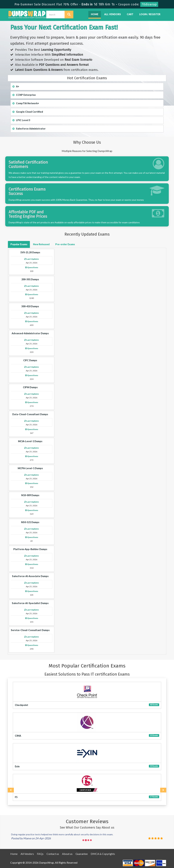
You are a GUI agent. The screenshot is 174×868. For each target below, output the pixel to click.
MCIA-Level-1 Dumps (30, 441)
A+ (16, 86)
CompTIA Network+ (26, 103)
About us (67, 854)
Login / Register (150, 14)
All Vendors (113, 14)
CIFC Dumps (30, 360)
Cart (130, 14)
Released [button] (41, 244)
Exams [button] (19, 244)
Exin (17, 766)
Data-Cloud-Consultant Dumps (30, 414)
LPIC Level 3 (21, 120)
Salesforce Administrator (29, 129)
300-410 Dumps (30, 306)
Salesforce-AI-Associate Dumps (30, 576)
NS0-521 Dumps (30, 522)
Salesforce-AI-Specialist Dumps (30, 603)
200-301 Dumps (30, 279)
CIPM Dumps (30, 387)
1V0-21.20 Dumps (30, 252)
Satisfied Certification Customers (28, 164)
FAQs (40, 854)
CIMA (18, 736)
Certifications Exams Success (27, 191)
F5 (16, 797)
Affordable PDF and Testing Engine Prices (28, 214)
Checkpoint (21, 705)
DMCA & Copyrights (103, 854)
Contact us (53, 854)
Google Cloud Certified (28, 112)
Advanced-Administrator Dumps (30, 333)
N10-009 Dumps (30, 495)
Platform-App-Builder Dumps (30, 549)
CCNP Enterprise (24, 95)
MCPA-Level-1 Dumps (30, 468)
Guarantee (82, 854)
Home (95, 14)
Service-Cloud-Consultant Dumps (30, 630)
